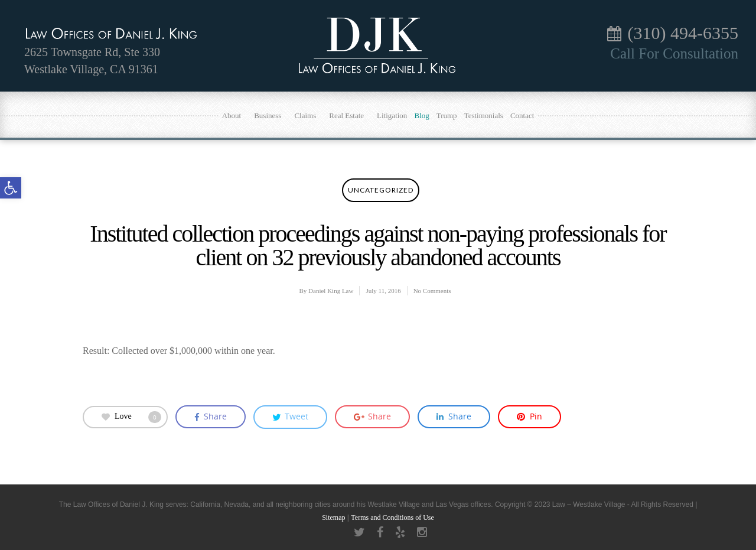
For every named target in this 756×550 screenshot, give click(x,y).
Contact (522, 115)
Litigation (392, 115)
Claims (309, 115)
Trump (447, 115)
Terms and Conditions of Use (392, 518)
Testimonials (484, 115)
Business (272, 115)
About (236, 115)
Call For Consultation (674, 53)
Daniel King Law (331, 291)
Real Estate (351, 115)
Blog (421, 115)
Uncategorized (381, 190)
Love (131, 417)
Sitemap (333, 518)
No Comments (432, 291)
